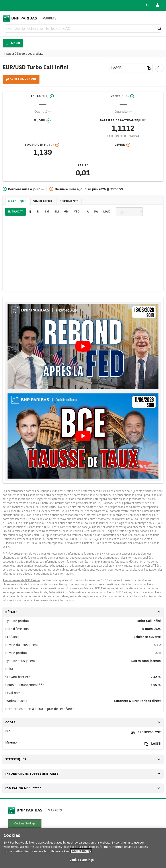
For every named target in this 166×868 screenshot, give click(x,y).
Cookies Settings (25, 823)
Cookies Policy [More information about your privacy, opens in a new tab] (81, 854)
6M (66, 211)
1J (30, 211)
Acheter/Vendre (21, 79)
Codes (83, 722)
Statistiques (83, 759)
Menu (13, 43)
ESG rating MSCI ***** (83, 788)
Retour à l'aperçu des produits (24, 54)
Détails (83, 612)
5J (38, 211)
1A (87, 211)
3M (57, 211)
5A (96, 211)
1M (47, 211)
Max (107, 211)
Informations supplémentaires (83, 774)
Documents (69, 201)
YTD (77, 211)
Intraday (16, 211)
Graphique (17, 201)
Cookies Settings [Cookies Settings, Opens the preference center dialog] (82, 863)
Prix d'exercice (118, 136)
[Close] (159, 838)
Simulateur (43, 201)
